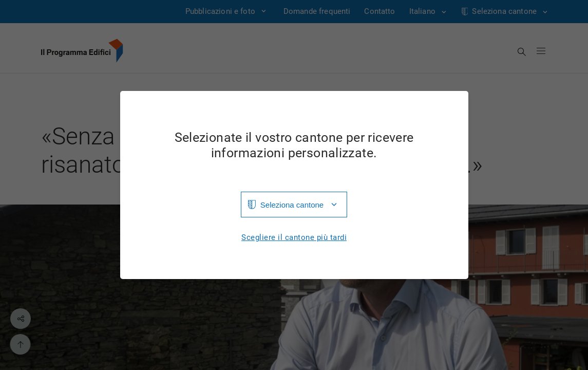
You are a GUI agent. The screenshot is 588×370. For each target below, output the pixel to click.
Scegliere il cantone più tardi (294, 238)
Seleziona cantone (292, 205)
